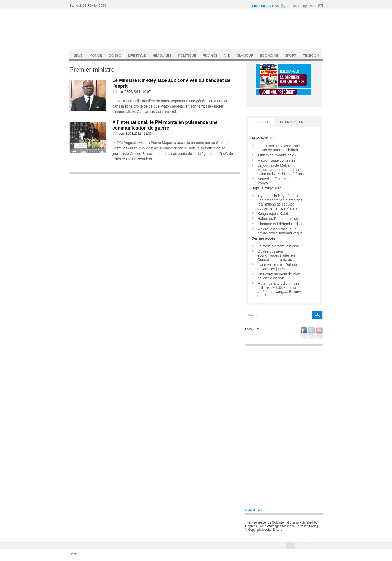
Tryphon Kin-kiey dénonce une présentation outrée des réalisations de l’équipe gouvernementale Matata (280, 202)
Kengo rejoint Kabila (274, 214)
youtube (319, 333)
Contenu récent (291, 122)
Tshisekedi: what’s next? (277, 155)
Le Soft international (197, 29)
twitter (312, 333)
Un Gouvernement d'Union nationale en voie (279, 276)
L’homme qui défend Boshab (280, 224)
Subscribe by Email (302, 6)
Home (74, 554)
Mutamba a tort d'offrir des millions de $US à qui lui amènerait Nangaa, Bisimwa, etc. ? (281, 290)
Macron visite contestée (276, 160)
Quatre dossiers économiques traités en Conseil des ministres (276, 255)
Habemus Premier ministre (279, 219)
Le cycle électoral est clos (278, 246)
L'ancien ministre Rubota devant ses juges (277, 267)
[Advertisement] (155, 213)
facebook (304, 333)
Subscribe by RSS (265, 6)
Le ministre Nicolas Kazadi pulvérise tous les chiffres (279, 148)
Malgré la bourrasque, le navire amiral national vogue (280, 231)
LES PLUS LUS (261, 122)
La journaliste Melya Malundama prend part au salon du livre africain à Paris (281, 170)
